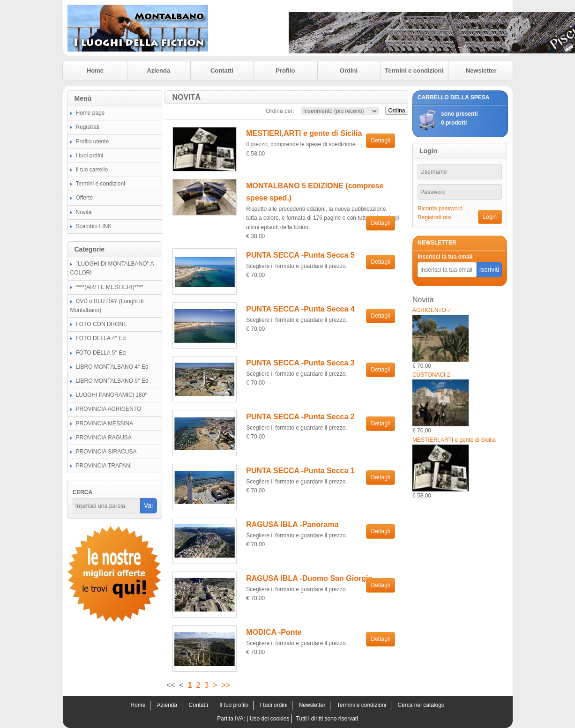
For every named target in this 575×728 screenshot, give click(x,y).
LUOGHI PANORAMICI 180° (112, 395)
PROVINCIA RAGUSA (104, 438)
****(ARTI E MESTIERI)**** (110, 287)
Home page (90, 113)
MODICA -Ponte (274, 632)
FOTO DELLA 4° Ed (101, 338)
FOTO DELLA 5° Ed (101, 353)
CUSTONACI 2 (431, 375)
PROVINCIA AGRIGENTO (109, 409)
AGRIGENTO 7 (432, 310)
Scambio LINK (94, 226)
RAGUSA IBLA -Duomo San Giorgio (309, 578)
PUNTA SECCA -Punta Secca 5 (300, 255)
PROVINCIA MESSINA (105, 423)
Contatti (222, 71)
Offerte (84, 198)
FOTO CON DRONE (102, 324)
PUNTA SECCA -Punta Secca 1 (300, 471)
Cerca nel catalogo (421, 705)
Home (95, 71)
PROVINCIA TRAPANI (104, 466)
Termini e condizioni (414, 71)
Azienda (158, 71)
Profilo (285, 71)
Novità (84, 212)
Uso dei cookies (270, 719)
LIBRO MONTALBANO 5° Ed (112, 381)
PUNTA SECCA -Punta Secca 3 (300, 363)
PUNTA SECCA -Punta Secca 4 (300, 309)
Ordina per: (280, 111)
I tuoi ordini (90, 156)
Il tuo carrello (92, 170)
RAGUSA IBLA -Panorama (292, 524)
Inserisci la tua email (445, 257)
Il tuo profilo (234, 705)
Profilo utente (93, 141)
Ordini (349, 71)
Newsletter (481, 71)
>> (226, 685)
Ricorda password (440, 208)
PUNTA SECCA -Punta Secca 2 (300, 417)
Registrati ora (434, 217)
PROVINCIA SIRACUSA (106, 452)
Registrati (88, 127)
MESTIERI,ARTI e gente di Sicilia (304, 133)
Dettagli (381, 141)
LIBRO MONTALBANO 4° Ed (112, 367)
